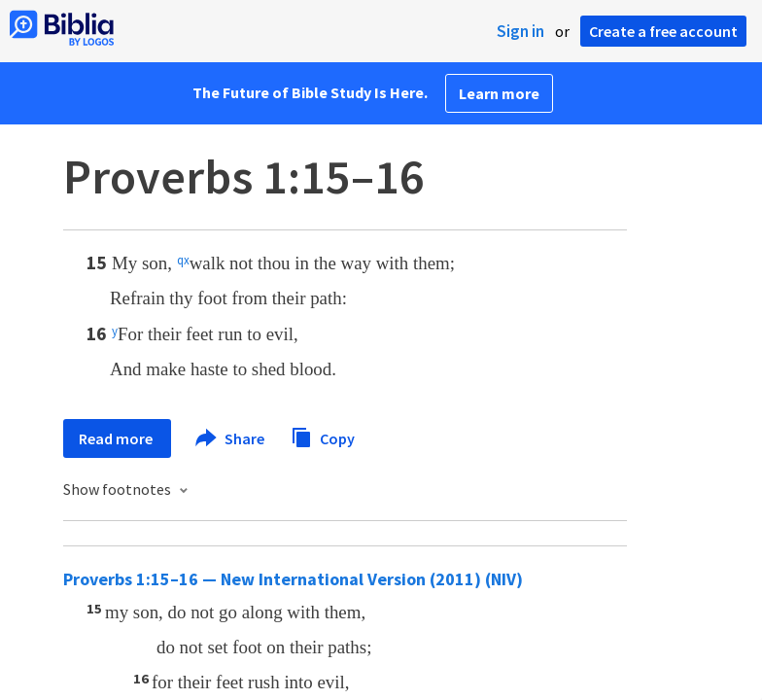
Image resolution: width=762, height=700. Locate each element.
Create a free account (663, 31)
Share (231, 438)
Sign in (520, 31)
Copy (323, 436)
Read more (117, 438)
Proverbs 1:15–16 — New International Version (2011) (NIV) (293, 579)
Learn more (499, 93)
